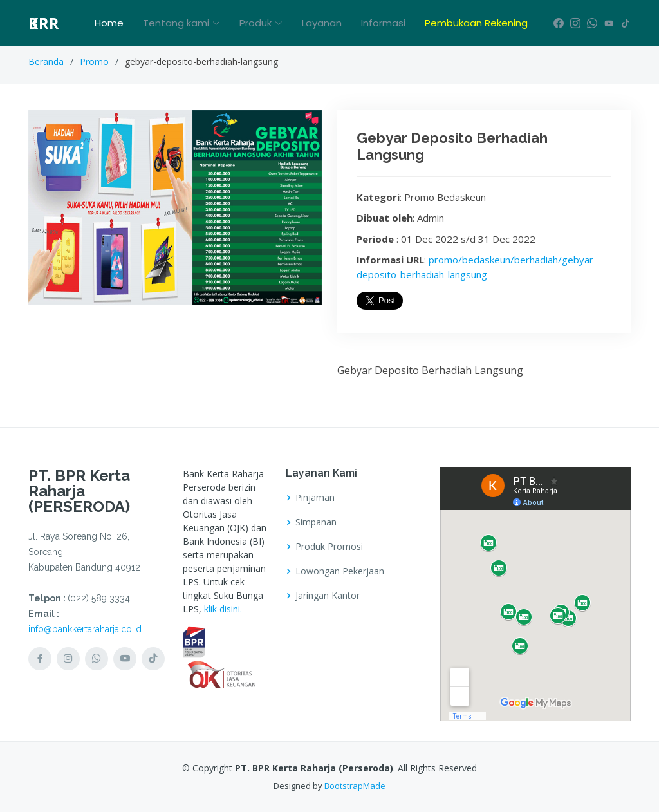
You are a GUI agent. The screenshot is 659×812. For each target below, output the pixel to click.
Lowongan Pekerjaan (340, 571)
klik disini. (223, 609)
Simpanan (316, 522)
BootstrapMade (355, 786)
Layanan (322, 23)
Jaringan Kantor (328, 596)
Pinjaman (315, 498)
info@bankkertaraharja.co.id (85, 629)
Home (109, 23)
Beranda (46, 61)
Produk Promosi (329, 547)
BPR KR (44, 23)
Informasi (383, 23)
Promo (94, 61)
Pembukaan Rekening (476, 23)
